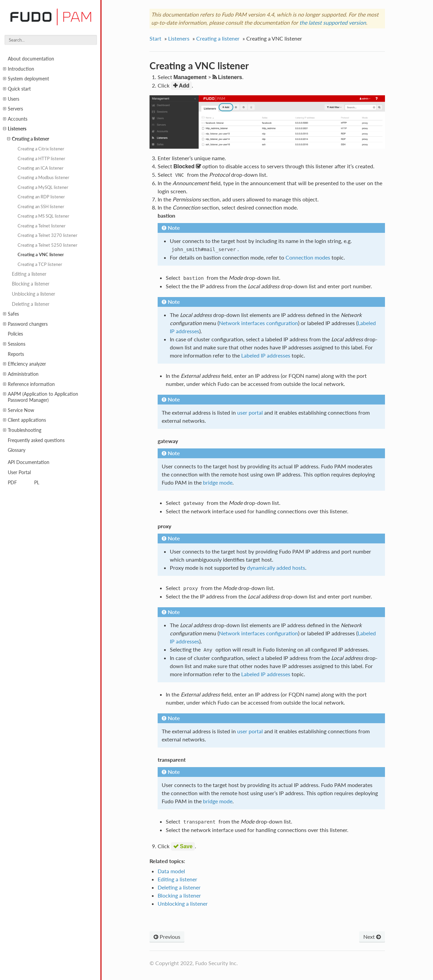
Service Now (19, 410)
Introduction (19, 69)
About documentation (31, 59)
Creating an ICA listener (41, 168)
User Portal (19, 472)
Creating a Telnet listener (42, 226)
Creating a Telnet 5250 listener (48, 245)
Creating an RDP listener (41, 197)
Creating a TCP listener (40, 264)
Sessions (14, 344)
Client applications (25, 420)
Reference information (29, 384)
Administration (21, 374)
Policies (15, 334)
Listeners (15, 129)
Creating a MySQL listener (43, 187)
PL (37, 482)
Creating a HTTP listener (41, 158)
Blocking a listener (31, 284)
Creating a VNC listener (41, 254)
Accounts (15, 119)
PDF (12, 482)
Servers (13, 109)
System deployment (26, 79)
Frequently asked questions (36, 440)
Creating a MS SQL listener (43, 216)
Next (372, 937)
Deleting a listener (31, 304)
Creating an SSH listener (41, 206)
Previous (167, 937)
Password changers (25, 324)
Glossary (17, 450)
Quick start (17, 89)
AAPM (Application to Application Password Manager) (41, 397)
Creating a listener (28, 139)
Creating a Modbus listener (43, 177)
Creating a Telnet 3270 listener (48, 235)
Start (155, 38)
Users (11, 99)
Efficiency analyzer (25, 364)
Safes (11, 314)
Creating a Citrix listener (41, 149)
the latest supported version (333, 22)
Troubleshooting (22, 430)
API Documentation (29, 462)
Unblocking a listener (33, 294)
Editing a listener (29, 274)
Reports (16, 354)
